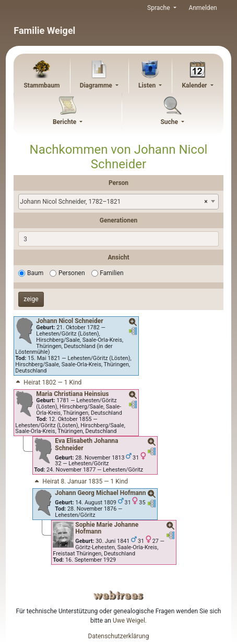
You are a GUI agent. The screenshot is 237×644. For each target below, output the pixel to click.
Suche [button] (170, 122)
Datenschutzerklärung (119, 636)
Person (118, 183)
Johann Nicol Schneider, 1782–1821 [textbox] (114, 202)
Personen (72, 273)
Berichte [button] (65, 122)
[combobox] (118, 202)
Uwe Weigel (129, 621)
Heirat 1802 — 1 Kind (48, 382)
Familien (111, 273)
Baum (35, 273)
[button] (133, 323)
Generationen (118, 220)
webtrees (118, 595)
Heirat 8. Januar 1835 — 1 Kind (80, 481)
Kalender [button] (195, 85)
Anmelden (203, 8)
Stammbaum (42, 85)
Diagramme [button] (97, 85)
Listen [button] (148, 85)
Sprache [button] (159, 8)
